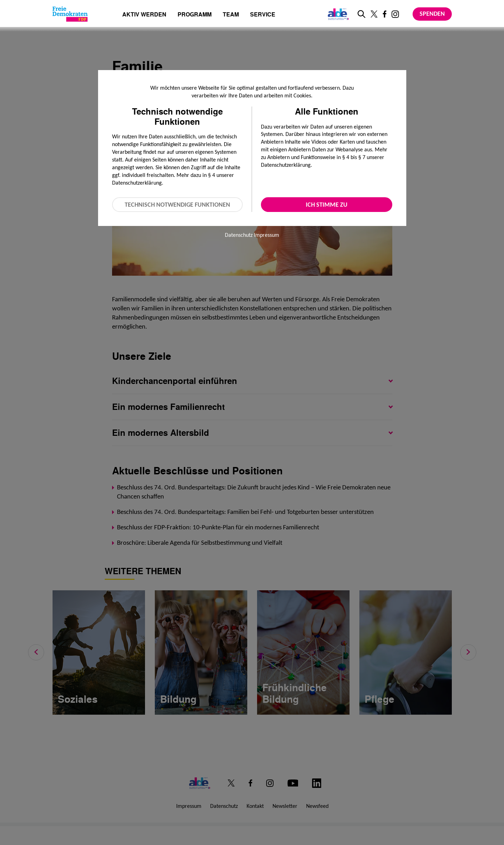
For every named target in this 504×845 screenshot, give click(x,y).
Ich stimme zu (327, 205)
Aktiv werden (144, 15)
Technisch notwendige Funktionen (177, 205)
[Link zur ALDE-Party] (337, 14)
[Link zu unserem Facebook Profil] (385, 14)
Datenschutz (239, 235)
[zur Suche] (361, 14)
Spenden (432, 14)
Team (231, 15)
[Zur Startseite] (70, 14)
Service (263, 15)
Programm (195, 15)
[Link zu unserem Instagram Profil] (395, 14)
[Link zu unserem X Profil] (374, 14)
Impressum (267, 235)
